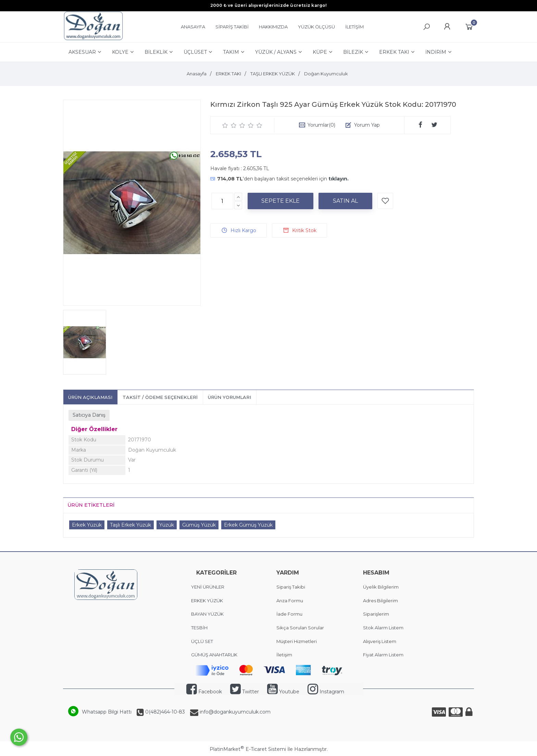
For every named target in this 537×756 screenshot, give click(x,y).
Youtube (283, 692)
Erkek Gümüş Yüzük (248, 525)
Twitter (245, 692)
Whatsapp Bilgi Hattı (107, 712)
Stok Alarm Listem (383, 628)
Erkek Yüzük (87, 525)
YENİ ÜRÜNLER (208, 587)
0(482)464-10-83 (164, 712)
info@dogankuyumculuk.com (234, 712)
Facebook (204, 692)
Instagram (326, 692)
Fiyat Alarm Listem (383, 655)
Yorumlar (321, 125)
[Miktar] (222, 201)
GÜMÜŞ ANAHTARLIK (214, 655)
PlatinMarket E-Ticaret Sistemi (248, 749)
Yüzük (167, 525)
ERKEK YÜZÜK (208, 601)
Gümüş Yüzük (199, 525)
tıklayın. (339, 179)
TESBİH (199, 628)
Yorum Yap (367, 125)
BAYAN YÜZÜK (207, 614)
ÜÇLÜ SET (203, 641)
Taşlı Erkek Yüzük (130, 525)
